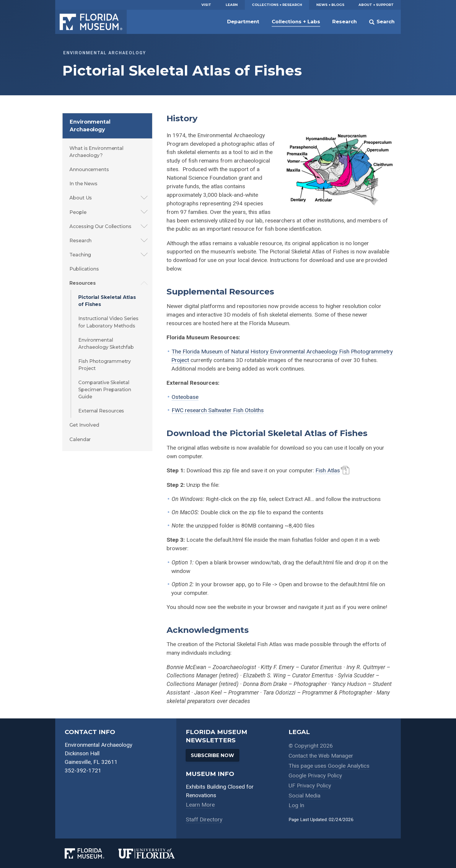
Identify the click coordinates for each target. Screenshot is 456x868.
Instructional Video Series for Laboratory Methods (108, 322)
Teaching (80, 255)
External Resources (101, 411)
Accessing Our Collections (100, 226)
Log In (296, 805)
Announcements (89, 169)
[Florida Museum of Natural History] (92, 853)
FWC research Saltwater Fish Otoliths (218, 410)
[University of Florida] (154, 853)
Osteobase (185, 397)
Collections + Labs (296, 22)
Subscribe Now (212, 755)
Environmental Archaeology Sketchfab (106, 343)
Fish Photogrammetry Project (105, 365)
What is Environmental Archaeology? (96, 152)
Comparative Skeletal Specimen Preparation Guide (105, 389)
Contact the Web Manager (321, 756)
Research (345, 22)
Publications (84, 269)
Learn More (200, 805)
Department (243, 22)
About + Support (376, 5)
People (78, 212)
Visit (206, 5)
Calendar (80, 439)
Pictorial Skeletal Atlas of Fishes (107, 301)
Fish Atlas (328, 470)
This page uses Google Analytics (329, 766)
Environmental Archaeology (90, 126)
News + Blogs (330, 5)
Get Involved (84, 425)
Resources (83, 283)
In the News (83, 184)
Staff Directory (204, 819)
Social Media (304, 796)
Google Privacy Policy (315, 776)
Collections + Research (277, 5)
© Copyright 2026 (311, 746)
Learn (232, 5)
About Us (81, 198)
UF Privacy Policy (310, 786)
